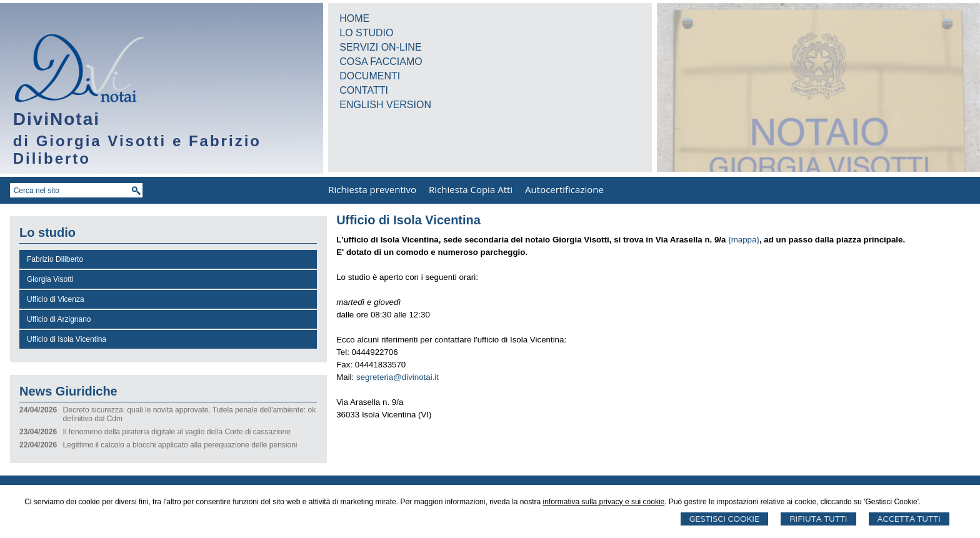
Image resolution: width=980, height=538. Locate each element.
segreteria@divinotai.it (397, 377)
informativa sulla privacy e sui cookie (604, 502)
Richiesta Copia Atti (471, 189)
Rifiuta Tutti (818, 519)
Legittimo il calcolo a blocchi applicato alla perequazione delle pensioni (180, 445)
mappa (744, 240)
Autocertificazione (564, 189)
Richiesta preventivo (372, 189)
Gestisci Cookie (725, 519)
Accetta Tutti (909, 519)
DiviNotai (57, 119)
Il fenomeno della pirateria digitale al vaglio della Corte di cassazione (177, 432)
